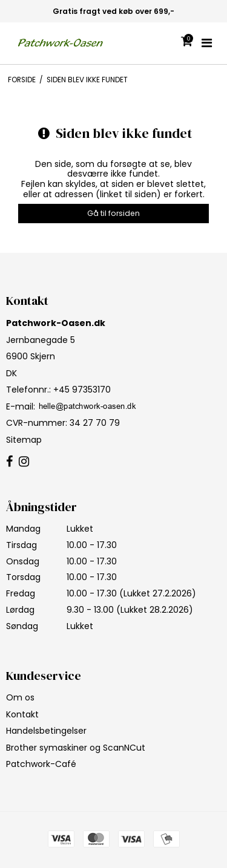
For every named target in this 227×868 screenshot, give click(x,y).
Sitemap (24, 440)
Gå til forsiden (113, 213)
